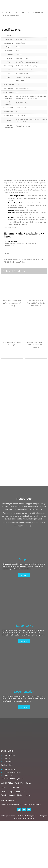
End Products (10, 13)
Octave (24, 306)
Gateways (19, 13)
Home (3, 13)
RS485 (6, 309)
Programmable (32, 306)
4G (9, 306)
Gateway (14, 306)
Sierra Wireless (20, 309)
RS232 (40, 306)
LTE (19, 306)
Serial (12, 309)
